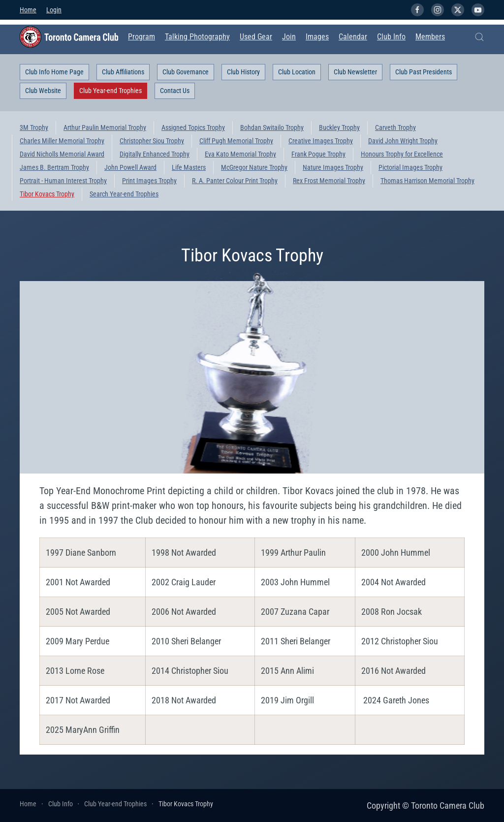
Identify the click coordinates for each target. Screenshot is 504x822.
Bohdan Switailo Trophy (272, 127)
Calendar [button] (353, 37)
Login (54, 10)
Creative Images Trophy (321, 141)
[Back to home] (69, 37)
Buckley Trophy (339, 127)
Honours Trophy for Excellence (402, 154)
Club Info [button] (391, 37)
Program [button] (142, 37)
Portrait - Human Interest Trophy (63, 181)
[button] (479, 37)
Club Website (43, 91)
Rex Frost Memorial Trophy (329, 181)
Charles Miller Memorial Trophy (62, 141)
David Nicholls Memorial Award (62, 154)
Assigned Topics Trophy (193, 127)
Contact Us (175, 91)
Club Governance (186, 72)
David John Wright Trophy (403, 141)
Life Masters (189, 167)
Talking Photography (197, 37)
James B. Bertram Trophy (54, 167)
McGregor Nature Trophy (254, 167)
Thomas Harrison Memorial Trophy (427, 181)
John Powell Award (130, 167)
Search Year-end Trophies (124, 194)
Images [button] (317, 37)
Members (430, 37)
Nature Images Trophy (333, 167)
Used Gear (256, 37)
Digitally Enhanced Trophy (155, 154)
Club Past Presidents (424, 72)
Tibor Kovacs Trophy (47, 194)
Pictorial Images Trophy (410, 167)
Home (28, 10)
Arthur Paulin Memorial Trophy (105, 127)
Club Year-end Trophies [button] (110, 91)
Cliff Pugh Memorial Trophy (236, 141)
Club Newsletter (355, 72)
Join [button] (289, 37)
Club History (243, 72)
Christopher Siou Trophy (152, 141)
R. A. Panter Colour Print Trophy (235, 181)
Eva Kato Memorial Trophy (240, 154)
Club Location (297, 72)
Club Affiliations (123, 72)
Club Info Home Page (54, 72)
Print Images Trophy (149, 181)
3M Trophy (34, 127)
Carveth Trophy (395, 127)
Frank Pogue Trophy (318, 154)
